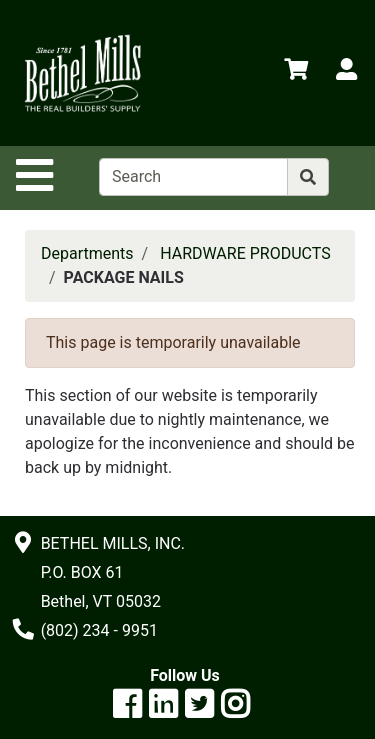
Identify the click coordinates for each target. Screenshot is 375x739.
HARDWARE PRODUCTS (245, 253)
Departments (87, 253)
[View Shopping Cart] (296, 72)
